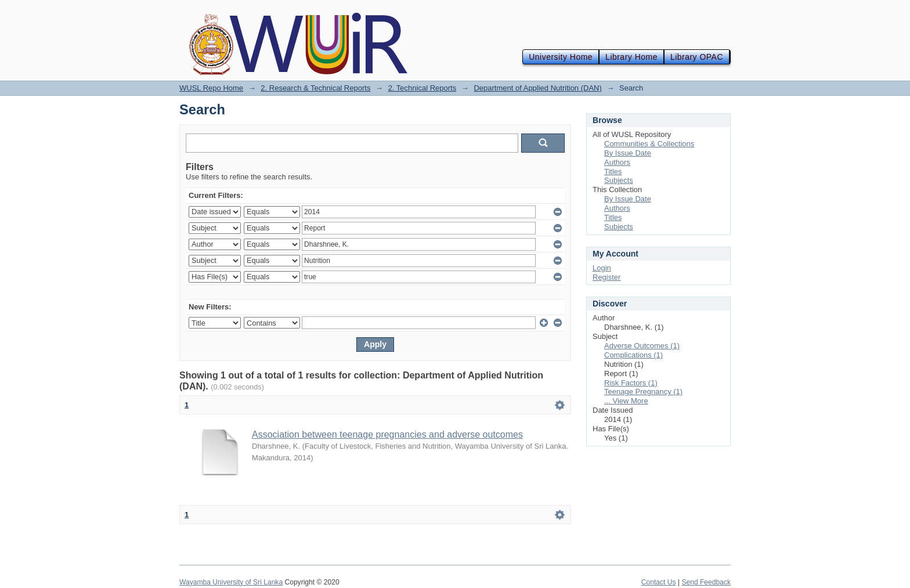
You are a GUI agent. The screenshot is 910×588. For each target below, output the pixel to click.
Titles (613, 172)
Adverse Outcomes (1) (642, 346)
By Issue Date (628, 153)
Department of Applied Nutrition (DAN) (537, 88)
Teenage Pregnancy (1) (643, 392)
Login (602, 268)
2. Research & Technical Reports (315, 88)
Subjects (619, 180)
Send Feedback (706, 582)
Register (606, 277)
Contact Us (659, 582)
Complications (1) (633, 355)
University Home (561, 57)
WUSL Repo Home (211, 88)
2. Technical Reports (423, 88)
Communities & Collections (649, 144)
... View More (626, 401)
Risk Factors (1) (631, 383)
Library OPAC (697, 57)
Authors (617, 162)
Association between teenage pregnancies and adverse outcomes (387, 434)
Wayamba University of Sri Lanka (231, 582)
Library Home (631, 57)
